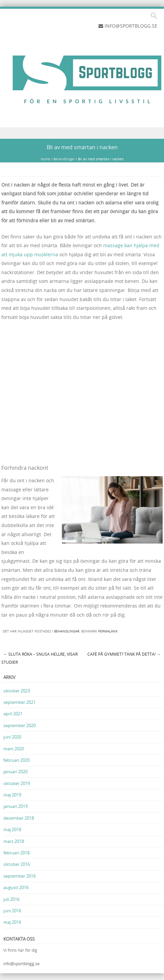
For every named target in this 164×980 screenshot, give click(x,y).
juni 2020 (12, 737)
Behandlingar (64, 159)
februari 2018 (16, 853)
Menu (82, 133)
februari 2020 (16, 760)
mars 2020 (14, 749)
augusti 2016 (16, 887)
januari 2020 (15, 772)
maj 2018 (12, 829)
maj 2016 (12, 922)
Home (45, 159)
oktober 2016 (17, 864)
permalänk (108, 631)
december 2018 (19, 818)
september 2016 (19, 876)
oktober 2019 (17, 783)
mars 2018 (14, 841)
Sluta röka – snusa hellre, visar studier (39, 658)
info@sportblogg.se (22, 963)
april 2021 (13, 714)
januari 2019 (15, 806)
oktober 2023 (17, 691)
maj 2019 (12, 795)
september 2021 (19, 702)
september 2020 (19, 725)
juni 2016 (12, 911)
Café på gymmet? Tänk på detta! (124, 654)
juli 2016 (11, 899)
